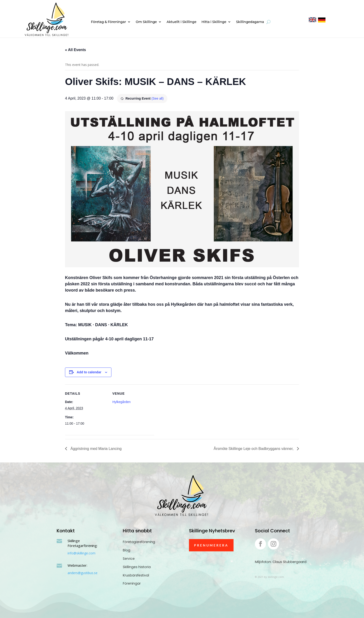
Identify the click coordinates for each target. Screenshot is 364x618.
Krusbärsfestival (136, 575)
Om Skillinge (146, 22)
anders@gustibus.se (83, 573)
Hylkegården (122, 402)
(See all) (157, 98)
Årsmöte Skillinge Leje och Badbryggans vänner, (254, 449)
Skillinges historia (137, 567)
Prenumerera (211, 545)
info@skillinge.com (81, 553)
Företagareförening (139, 542)
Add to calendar (89, 372)
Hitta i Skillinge (214, 22)
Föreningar (132, 583)
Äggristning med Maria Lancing (96, 449)
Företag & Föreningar (109, 22)
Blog (127, 550)
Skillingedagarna (250, 22)
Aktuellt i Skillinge (182, 22)
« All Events (75, 50)
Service (129, 559)
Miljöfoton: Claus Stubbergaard (281, 562)
